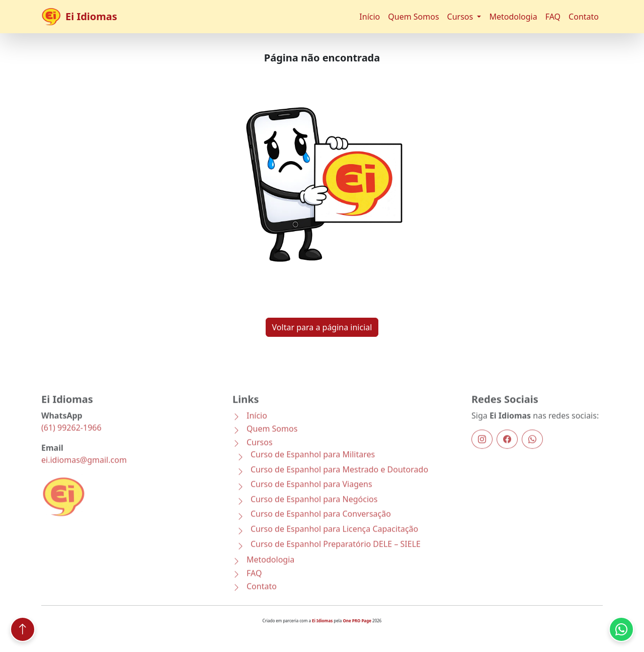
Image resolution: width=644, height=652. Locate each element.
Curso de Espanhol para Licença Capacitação (334, 539)
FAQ (553, 17)
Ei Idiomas (79, 17)
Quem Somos (413, 17)
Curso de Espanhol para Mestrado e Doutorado (339, 480)
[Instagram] (482, 450)
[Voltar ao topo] (23, 629)
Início (370, 17)
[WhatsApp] (532, 450)
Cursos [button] (461, 17)
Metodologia (513, 17)
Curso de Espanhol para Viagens (311, 495)
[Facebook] (507, 450)
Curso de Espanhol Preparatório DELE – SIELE (336, 555)
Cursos (260, 453)
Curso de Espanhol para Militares (313, 465)
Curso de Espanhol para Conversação (321, 525)
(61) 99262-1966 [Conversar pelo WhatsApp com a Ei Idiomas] (71, 438)
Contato (584, 17)
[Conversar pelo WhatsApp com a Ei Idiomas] (621, 629)
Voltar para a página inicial (322, 331)
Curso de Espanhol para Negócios (314, 510)
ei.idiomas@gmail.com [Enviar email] (84, 470)
